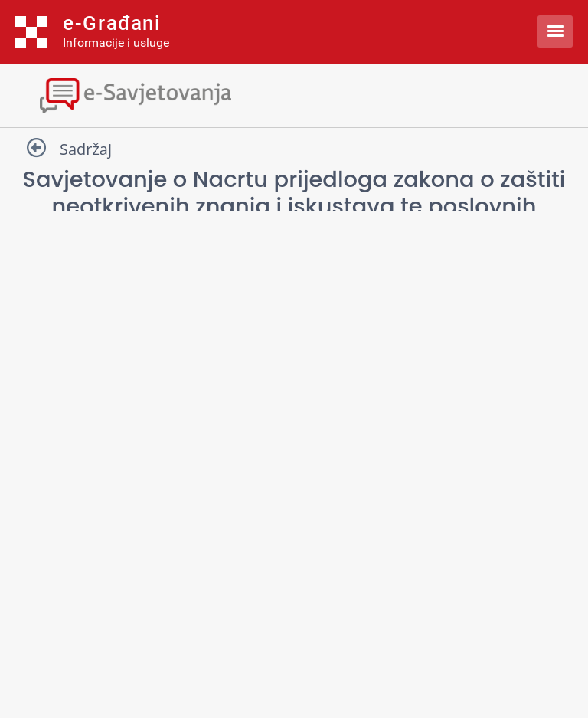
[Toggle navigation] (294, 94)
